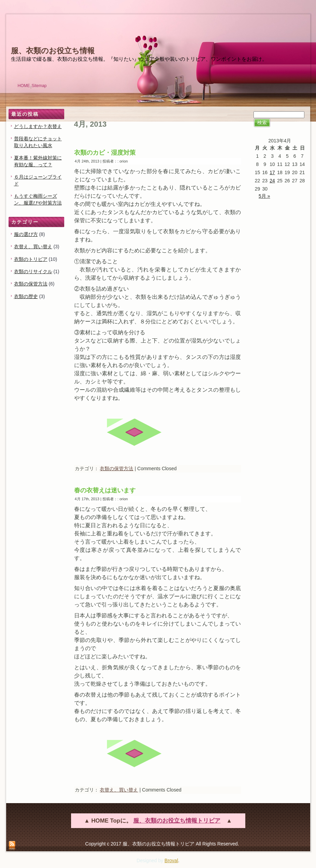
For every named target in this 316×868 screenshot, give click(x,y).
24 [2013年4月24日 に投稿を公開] (272, 181)
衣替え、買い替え (33, 247)
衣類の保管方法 (31, 284)
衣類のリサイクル (33, 271)
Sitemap (39, 86)
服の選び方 (26, 234)
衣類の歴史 (26, 296)
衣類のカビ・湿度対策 (105, 153)
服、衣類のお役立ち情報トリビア (177, 821)
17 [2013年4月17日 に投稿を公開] (272, 172)
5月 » (264, 196)
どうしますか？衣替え (38, 126)
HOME (24, 86)
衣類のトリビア (31, 259)
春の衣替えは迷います (105, 490)
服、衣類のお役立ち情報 (53, 51)
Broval (171, 860)
